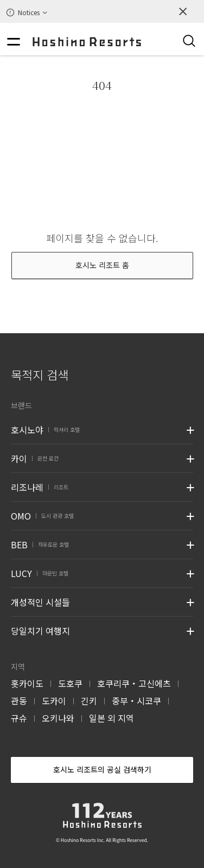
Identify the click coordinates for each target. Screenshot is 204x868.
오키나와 (58, 718)
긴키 (89, 701)
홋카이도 (27, 683)
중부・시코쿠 (136, 701)
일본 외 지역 (111, 718)
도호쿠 (70, 683)
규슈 (19, 718)
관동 (19, 701)
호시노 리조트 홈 (102, 265)
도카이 (54, 701)
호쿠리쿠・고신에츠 (134, 683)
